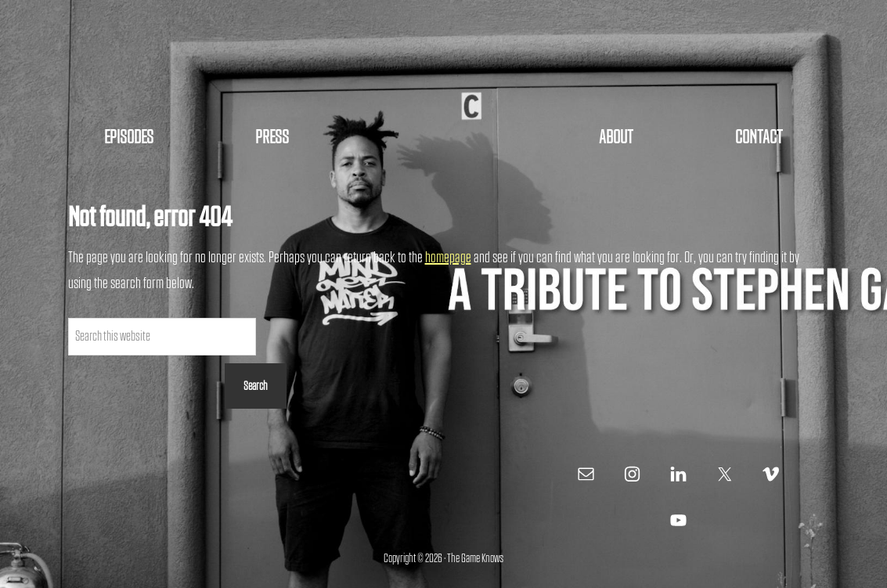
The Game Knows (444, 63)
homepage (448, 258)
